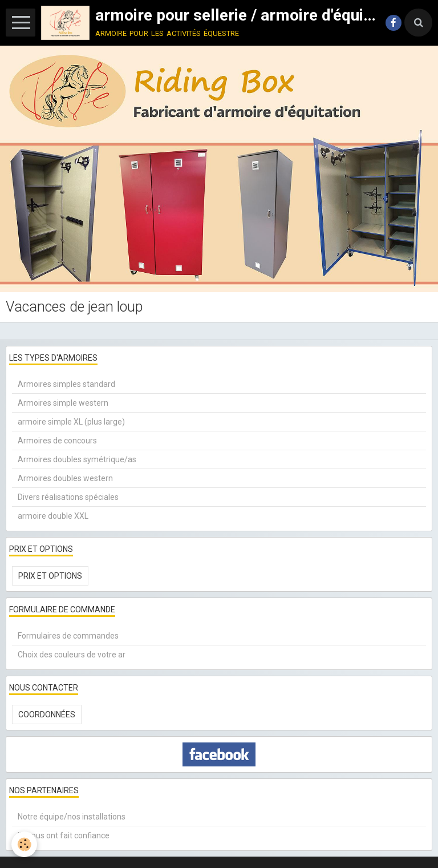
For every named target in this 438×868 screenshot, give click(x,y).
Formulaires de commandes (68, 636)
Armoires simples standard (66, 384)
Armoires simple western (63, 403)
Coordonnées (47, 714)
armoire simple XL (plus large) (71, 422)
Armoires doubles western (65, 478)
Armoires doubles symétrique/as (77, 459)
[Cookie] (24, 844)
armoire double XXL (53, 516)
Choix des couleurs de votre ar (72, 655)
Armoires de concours (57, 441)
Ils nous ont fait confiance (64, 835)
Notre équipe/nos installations (72, 817)
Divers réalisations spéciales (68, 497)
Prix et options (50, 576)
